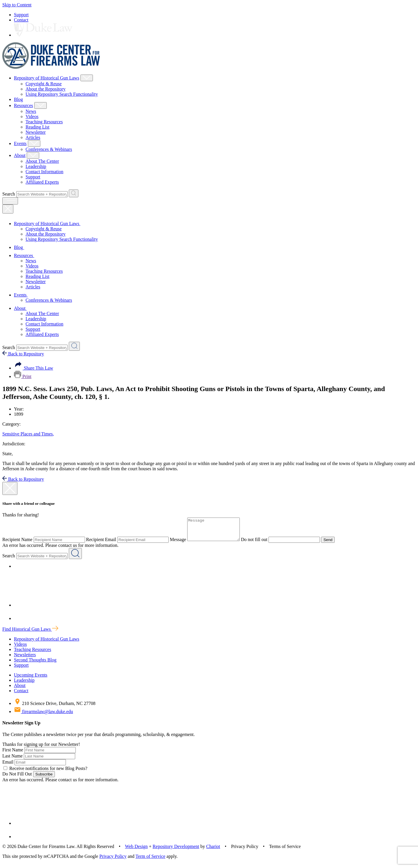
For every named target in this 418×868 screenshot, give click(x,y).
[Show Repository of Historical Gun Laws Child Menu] (87, 78)
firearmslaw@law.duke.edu (43, 716)
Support (21, 15)
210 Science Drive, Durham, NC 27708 (55, 708)
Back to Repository (23, 354)
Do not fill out (260, 544)
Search (9, 194)
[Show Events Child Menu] (34, 143)
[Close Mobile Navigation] (8, 209)
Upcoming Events (31, 679)
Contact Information (44, 172)
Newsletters (25, 659)
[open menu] (10, 201)
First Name (13, 754)
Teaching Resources (44, 122)
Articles (33, 137)
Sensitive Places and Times (28, 434)
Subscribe (44, 779)
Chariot (213, 851)
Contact (21, 20)
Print (23, 376)
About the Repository (46, 89)
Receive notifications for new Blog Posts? (45, 773)
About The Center (42, 161)
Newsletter (36, 132)
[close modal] (10, 488)
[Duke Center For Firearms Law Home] (51, 67)
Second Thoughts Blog (35, 664)
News (31, 111)
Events (20, 143)
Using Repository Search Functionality (62, 94)
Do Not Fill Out (17, 778)
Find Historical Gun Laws (30, 633)
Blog (18, 99)
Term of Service (151, 861)
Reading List (37, 127)
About (20, 155)
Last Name (12, 760)
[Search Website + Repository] (74, 193)
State (8, 454)
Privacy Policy (113, 861)
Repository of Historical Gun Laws (47, 78)
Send (334, 544)
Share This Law (34, 368)
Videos (32, 116)
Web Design (136, 851)
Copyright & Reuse (44, 84)
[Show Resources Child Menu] (40, 105)
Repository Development (176, 851)
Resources (24, 105)
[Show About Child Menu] (33, 155)
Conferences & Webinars (49, 149)
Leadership (36, 166)
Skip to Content (17, 5)
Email (8, 766)
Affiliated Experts (42, 182)
